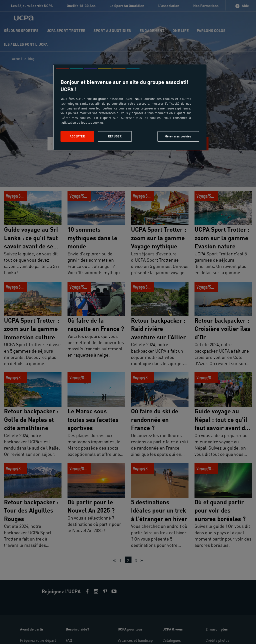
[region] (130, 107)
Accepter (77, 136)
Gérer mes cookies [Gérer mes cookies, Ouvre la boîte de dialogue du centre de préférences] (178, 136)
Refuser (115, 136)
